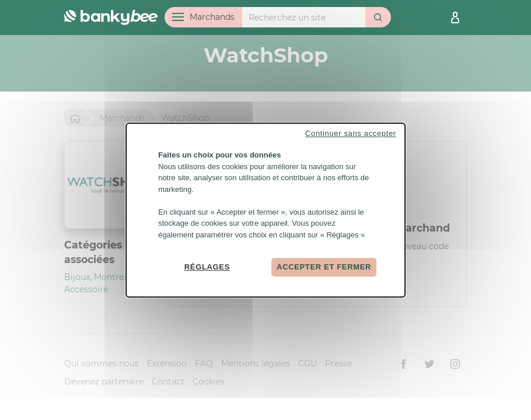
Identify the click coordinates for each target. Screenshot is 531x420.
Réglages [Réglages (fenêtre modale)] (207, 267)
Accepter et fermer (324, 267)
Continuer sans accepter (351, 133)
